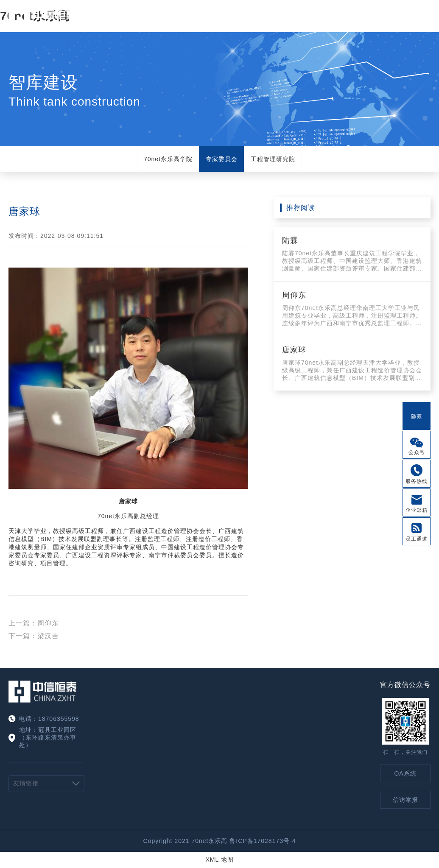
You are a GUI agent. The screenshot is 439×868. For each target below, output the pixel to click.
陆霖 (290, 240)
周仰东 (294, 295)
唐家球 (294, 350)
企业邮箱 (417, 510)
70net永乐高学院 (168, 159)
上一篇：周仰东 (34, 623)
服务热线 (417, 481)
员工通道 (417, 539)
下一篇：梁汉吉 (34, 636)
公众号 (417, 452)
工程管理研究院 (273, 159)
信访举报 (405, 800)
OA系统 (405, 773)
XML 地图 (219, 860)
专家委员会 (222, 159)
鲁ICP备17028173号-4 (263, 841)
